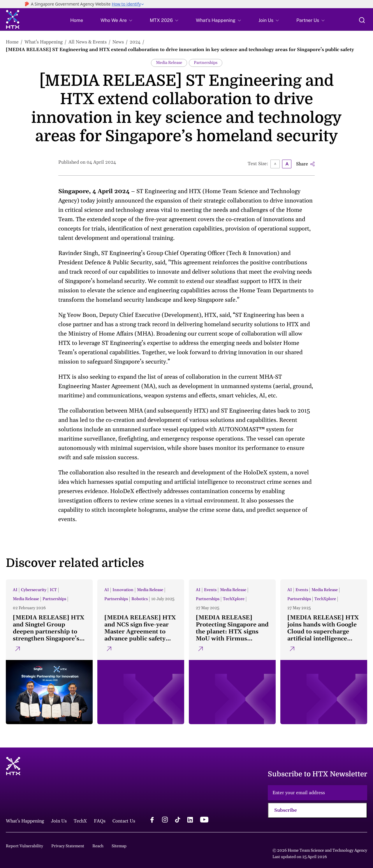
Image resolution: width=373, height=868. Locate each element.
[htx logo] (13, 20)
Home (77, 20)
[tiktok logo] (177, 820)
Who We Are (114, 20)
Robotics (140, 599)
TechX (80, 821)
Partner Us (308, 20)
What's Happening (216, 20)
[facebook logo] (152, 820)
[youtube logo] (204, 820)
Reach (98, 846)
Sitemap (119, 846)
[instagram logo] (165, 820)
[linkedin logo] (190, 820)
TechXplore (234, 599)
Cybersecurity (34, 590)
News (118, 42)
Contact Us (124, 821)
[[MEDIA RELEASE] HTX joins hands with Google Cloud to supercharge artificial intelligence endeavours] (324, 652)
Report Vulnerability (24, 846)
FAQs (100, 821)
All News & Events (88, 42)
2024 (135, 42)
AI (15, 590)
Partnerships (206, 63)
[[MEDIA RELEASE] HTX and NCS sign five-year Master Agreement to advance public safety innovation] (141, 652)
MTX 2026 (161, 20)
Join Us (266, 20)
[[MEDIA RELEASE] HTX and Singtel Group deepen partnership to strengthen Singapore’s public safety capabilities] (49, 652)
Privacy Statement (68, 846)
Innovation (123, 590)
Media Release (169, 63)
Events (210, 590)
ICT (53, 590)
